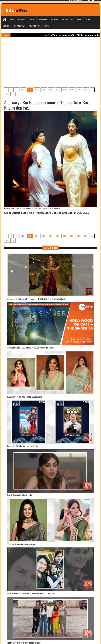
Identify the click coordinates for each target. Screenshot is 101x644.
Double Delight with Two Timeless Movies (23, 446)
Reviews (32, 19)
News (12, 19)
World (79, 19)
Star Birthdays (35, 26)
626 (51, 90)
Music (88, 19)
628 (65, 90)
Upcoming (54, 19)
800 (7, 94)
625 (44, 90)
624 (37, 90)
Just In (47, 26)
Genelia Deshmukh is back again (19, 495)
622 (23, 90)
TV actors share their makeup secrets (21, 544)
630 (79, 90)
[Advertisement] (35, 66)
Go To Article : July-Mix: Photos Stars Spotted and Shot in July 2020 (47, 213)
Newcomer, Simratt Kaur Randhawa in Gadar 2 (25, 397)
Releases (21, 19)
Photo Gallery (68, 19)
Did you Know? (20, 26)
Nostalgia (7, 26)
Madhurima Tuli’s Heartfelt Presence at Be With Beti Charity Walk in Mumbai (37, 299)
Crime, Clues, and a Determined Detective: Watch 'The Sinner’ (30, 348)
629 (72, 90)
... (17, 90)
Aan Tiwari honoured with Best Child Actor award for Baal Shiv (31, 594)
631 (86, 90)
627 (58, 90)
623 (30, 90)
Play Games (43, 19)
